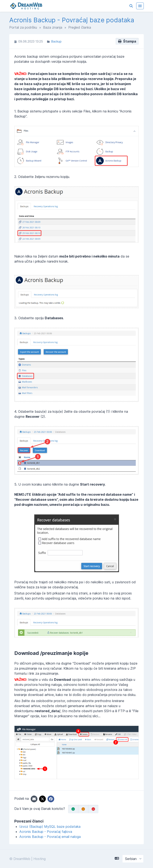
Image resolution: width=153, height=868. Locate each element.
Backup (56, 41)
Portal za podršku (23, 27)
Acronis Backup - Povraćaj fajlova (46, 832)
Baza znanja (53, 27)
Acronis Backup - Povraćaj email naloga (50, 837)
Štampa (127, 41)
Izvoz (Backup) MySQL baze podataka (50, 827)
